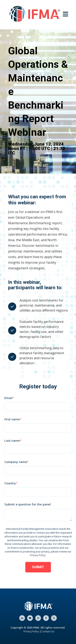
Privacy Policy (38, 555)
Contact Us (48, 631)
